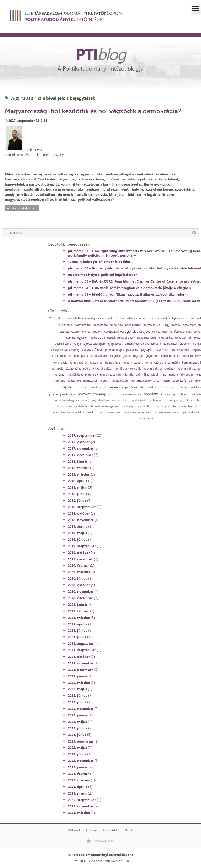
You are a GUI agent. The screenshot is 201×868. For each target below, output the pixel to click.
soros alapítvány (86, 400)
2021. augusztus (81, 643)
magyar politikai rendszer (159, 369)
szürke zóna (65, 406)
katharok (187, 356)
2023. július (77, 735)
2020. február (78, 565)
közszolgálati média (78, 369)
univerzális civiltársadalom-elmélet (74, 412)
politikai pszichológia (62, 394)
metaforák (91, 375)
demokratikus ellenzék (121, 338)
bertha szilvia (152, 325)
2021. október (79, 657)
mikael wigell (150, 375)
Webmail (74, 830)
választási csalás (134, 412)
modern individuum (180, 375)
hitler (55, 356)
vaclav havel (114, 412)
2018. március (79, 474)
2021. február (78, 611)
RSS (129, 830)
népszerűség (120, 381)
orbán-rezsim (162, 381)
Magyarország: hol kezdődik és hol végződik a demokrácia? (93, 111)
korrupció (57, 369)
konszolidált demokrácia (105, 363)
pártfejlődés (65, 387)
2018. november (81, 520)
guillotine (132, 350)
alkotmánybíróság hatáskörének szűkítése (99, 318)
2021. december (80, 670)
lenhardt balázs (102, 369)
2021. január (78, 605)
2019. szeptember (82, 546)
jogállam (139, 356)
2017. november (81, 448)
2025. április (77, 787)
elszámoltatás (169, 344)
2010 (52, 318)
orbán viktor (144, 381)
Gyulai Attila (33, 150)
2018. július (77, 501)
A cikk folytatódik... (22, 208)
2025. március (79, 780)
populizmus (153, 394)
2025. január (78, 767)
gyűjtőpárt (147, 350)
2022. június (77, 695)
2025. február (78, 774)
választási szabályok (158, 412)
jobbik (127, 356)
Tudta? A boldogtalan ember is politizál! (100, 262)
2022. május (77, 689)
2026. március (79, 813)
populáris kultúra (131, 394)
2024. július (77, 754)
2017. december (80, 455)
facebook (87, 350)
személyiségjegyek (177, 400)
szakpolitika (119, 400)
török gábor (164, 406)
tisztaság (127, 406)
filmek (99, 350)
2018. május (77, 487)
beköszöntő (100, 325)
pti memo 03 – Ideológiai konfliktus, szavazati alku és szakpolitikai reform (128, 294)
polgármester (179, 387)
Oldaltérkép (111, 830)
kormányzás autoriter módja (162, 363)
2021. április (77, 624)
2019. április (77, 526)
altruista (132, 318)
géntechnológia (114, 350)
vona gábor (146, 418)
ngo (132, 381)
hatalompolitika (180, 350)
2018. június (77, 494)
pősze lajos (171, 394)
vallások (194, 412)
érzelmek (185, 344)
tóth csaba (180, 406)
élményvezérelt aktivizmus (141, 344)
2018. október (79, 513)
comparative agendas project (127, 331)
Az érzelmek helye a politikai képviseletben (103, 275)
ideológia (79, 356)
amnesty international (153, 318)
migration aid (131, 375)
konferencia (60, 363)
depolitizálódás (147, 338)
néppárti (105, 381)
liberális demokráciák (127, 369)
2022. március (79, 683)
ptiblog (184, 394)
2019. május (77, 533)
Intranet (91, 830)
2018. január (78, 461)
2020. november (81, 591)
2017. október (79, 442)
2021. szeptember (82, 650)
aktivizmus (64, 318)
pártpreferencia (113, 387)
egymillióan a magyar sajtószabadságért (80, 344)
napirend (60, 381)
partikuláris (82, 387)
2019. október (79, 553)
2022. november (81, 709)
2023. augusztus (81, 741)
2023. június (77, 728)
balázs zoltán (83, 325)
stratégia (104, 400)
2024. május (77, 748)
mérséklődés (75, 375)
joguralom (153, 356)
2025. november (81, 806)
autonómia (66, 325)
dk (190, 338)
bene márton (133, 325)
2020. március (79, 572)
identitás (66, 356)
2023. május (77, 722)
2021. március (79, 618)
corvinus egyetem (77, 338)
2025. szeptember (82, 800)
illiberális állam (97, 356)
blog (166, 325)
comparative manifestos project (172, 332)
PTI (100, 54)
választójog (180, 412)
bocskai (176, 325)
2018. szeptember (82, 507)
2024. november (81, 761)
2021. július (77, 637)
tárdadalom (82, 406)
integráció (115, 356)
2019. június (77, 539)
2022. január (78, 676)
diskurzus (181, 338)
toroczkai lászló (144, 406)
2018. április (77, 481)
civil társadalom (92, 332)
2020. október (79, 585)
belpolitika (116, 325)
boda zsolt (189, 325)
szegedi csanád (138, 400)
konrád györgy (79, 363)
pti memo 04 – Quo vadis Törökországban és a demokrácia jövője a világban (129, 288)
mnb (163, 375)
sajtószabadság (64, 400)
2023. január (78, 715)
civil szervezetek (70, 332)
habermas (162, 350)
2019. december (80, 559)
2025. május (77, 793)
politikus (113, 394)
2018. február (78, 468)
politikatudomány (92, 394)
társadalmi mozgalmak (105, 406)
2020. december (80, 598)
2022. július (77, 702)
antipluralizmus (179, 318)
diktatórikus (166, 338)
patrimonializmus (158, 387)
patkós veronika (135, 387)
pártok (96, 387)
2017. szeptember (82, 435)
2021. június (77, 630)
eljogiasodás (115, 344)
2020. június (77, 578)
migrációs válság (110, 375)
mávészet (60, 375)
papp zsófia (180, 381)
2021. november (81, 663)
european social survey (65, 350)
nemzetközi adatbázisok (82, 381)
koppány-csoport (132, 363)
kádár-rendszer (171, 356)
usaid (101, 412)
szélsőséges (156, 400)
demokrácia (98, 338)
